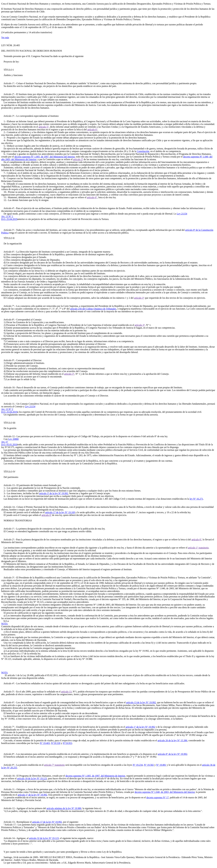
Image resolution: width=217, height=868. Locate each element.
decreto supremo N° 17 (157, 797)
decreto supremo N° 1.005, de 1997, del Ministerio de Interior (95, 776)
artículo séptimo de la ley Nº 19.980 (64, 808)
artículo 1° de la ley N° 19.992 (140, 727)
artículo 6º (46, 515)
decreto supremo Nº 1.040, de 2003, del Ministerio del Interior (165, 792)
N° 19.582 (149, 765)
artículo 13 (66, 692)
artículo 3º (78, 159)
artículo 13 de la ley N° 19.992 (141, 702)
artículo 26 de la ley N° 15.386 (172, 740)
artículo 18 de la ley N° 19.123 (32, 778)
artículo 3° (139, 298)
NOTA (4, 624)
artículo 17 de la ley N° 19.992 (47, 822)
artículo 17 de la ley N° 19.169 (60, 512)
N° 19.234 (138, 765)
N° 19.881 (161, 765)
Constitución (143, 151)
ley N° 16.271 (196, 499)
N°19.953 (67, 743)
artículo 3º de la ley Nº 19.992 (54, 493)
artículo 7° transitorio (54, 765)
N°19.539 (56, 743)
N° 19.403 (45, 743)
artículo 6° (92, 130)
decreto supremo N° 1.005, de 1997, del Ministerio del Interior (45, 157)
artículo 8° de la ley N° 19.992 (172, 754)
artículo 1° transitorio (198, 548)
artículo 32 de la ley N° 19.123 (44, 838)
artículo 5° (44, 127)
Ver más (5, 37)
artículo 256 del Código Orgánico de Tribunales (93, 309)
